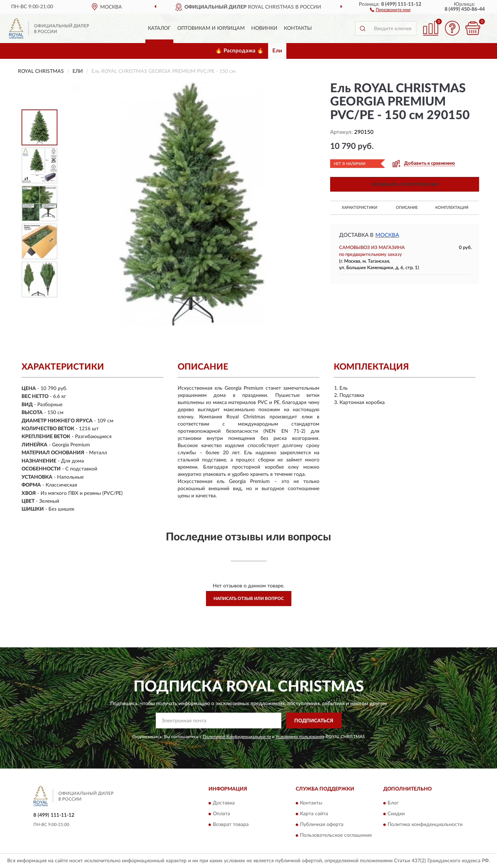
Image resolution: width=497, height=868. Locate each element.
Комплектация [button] (452, 208)
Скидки (396, 814)
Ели (277, 51)
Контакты (298, 28)
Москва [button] (387, 235)
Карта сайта (314, 814)
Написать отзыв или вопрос (249, 599)
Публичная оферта (322, 825)
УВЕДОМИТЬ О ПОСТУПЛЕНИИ (405, 184)
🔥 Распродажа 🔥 (240, 51)
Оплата (221, 814)
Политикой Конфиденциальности (237, 737)
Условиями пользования (300, 737)
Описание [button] (407, 208)
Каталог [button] (159, 28)
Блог (393, 803)
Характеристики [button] (359, 208)
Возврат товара (231, 825)
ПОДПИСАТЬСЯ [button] (314, 721)
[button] (390, 9)
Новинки (264, 28)
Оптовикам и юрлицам (211, 28)
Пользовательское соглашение (336, 835)
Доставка (224, 803)
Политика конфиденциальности (425, 825)
